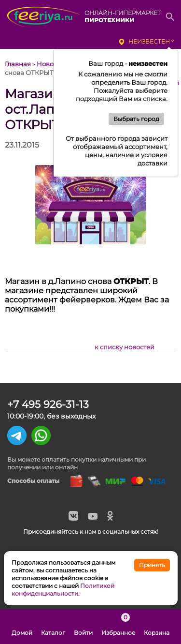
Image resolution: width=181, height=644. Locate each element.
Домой (22, 627)
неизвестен (149, 41)
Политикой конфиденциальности (63, 590)
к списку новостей (125, 347)
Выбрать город (136, 119)
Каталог (53, 627)
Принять (152, 565)
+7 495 (48, 404)
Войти (83, 627)
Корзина (157, 627)
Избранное (118, 627)
